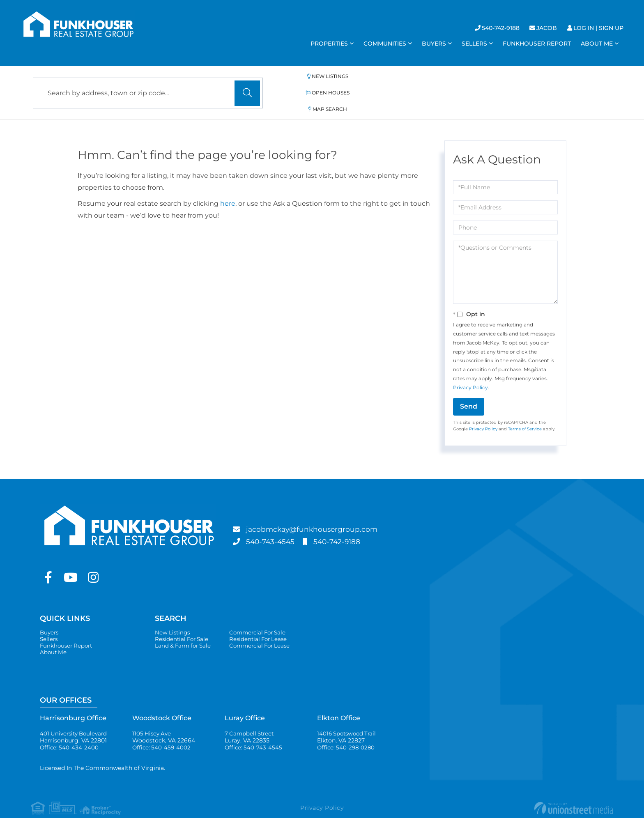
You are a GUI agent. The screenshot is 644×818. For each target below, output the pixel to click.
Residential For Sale (183, 622)
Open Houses (381, 84)
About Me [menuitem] (597, 44)
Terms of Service (525, 411)
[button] (247, 84)
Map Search (457, 84)
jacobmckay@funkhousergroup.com (323, 511)
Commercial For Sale (264, 615)
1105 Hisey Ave (164, 723)
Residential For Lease (264, 622)
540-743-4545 (275, 524)
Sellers (49, 622)
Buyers (50, 615)
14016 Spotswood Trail (348, 723)
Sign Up (611, 28)
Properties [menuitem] (329, 44)
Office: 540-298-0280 (347, 734)
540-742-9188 (501, 28)
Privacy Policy (470, 369)
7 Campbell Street (251, 723)
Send (469, 388)
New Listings (303, 84)
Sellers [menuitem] (474, 44)
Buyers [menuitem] (434, 44)
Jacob (547, 28)
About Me (54, 637)
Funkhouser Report (68, 630)
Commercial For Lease (266, 630)
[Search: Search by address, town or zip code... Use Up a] (148, 84)
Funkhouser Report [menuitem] (537, 44)
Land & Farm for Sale (185, 630)
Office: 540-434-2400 (70, 734)
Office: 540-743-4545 (254, 734)
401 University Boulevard (76, 723)
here (228, 185)
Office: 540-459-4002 (162, 734)
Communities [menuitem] (385, 44)
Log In (584, 28)
